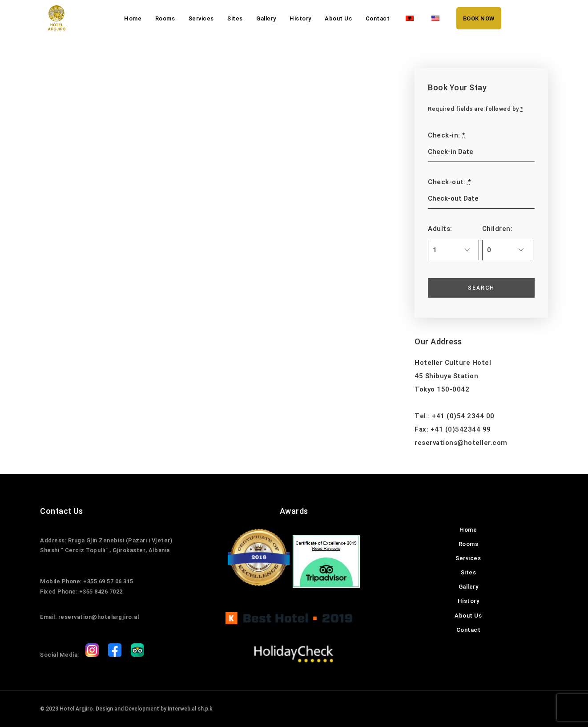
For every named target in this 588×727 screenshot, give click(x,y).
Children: (497, 229)
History (300, 18)
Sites (235, 18)
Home (133, 18)
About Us (338, 18)
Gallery (266, 18)
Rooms (165, 18)
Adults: (440, 229)
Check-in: (447, 135)
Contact (378, 18)
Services (201, 18)
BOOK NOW (479, 18)
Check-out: (449, 182)
